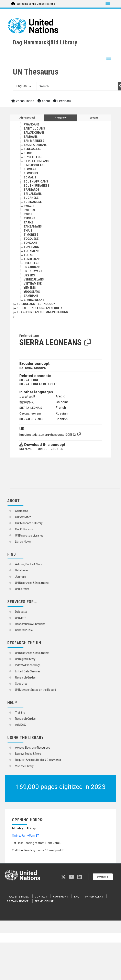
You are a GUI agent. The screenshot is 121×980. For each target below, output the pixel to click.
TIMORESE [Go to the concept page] (31, 235)
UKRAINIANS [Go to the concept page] (32, 267)
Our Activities (23, 517)
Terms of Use (44, 901)
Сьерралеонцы (30, 414)
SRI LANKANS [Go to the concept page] (33, 194)
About (44, 101)
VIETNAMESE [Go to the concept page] (33, 284)
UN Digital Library (25, 659)
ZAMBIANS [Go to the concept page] (31, 296)
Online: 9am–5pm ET (26, 836)
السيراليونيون (27, 396)
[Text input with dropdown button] (77, 86)
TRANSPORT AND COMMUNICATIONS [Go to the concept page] (42, 312)
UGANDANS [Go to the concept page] (31, 263)
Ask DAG (20, 725)
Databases (22, 570)
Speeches (21, 684)
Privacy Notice (18, 901)
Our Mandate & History (29, 523)
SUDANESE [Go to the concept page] (31, 198)
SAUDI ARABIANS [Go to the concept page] (35, 145)
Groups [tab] (94, 118)
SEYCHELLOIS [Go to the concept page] (33, 157)
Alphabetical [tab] (27, 118)
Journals (20, 577)
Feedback (62, 101)
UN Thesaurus (36, 72)
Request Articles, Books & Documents (38, 760)
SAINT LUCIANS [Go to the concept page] (34, 129)
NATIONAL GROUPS (33, 368)
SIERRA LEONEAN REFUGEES (38, 384)
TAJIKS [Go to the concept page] (29, 222)
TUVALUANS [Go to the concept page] (32, 259)
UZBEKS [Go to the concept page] (29, 275)
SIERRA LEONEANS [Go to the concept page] (36, 161)
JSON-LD (57, 449)
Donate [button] (103, 877)
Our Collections (24, 529)
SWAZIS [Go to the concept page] (29, 206)
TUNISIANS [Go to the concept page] (31, 247)
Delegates (21, 612)
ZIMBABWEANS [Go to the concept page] (34, 300)
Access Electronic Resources (33, 748)
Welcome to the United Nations (36, 4)
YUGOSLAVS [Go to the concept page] (32, 292)
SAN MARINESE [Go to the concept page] (34, 141)
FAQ (77, 897)
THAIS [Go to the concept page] (28, 231)
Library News (23, 542)
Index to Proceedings (28, 665)
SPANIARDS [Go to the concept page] (32, 190)
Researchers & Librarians (30, 624)
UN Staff (20, 618)
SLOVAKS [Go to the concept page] (30, 169)
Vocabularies (23, 101)
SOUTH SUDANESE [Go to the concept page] (36, 186)
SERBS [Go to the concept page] (28, 153)
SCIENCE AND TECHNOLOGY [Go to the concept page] (36, 304)
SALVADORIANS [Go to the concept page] (34, 133)
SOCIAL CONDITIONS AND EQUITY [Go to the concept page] (40, 308)
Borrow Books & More (28, 754)
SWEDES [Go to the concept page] (29, 210)
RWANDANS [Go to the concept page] (32, 124)
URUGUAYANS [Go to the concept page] (33, 271)
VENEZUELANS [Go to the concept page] (34, 279)
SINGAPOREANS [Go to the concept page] (35, 165)
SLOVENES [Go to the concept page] (31, 173)
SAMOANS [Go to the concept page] (31, 137)
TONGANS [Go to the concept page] (31, 243)
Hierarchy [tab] (60, 118)
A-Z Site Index (19, 897)
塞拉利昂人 (26, 402)
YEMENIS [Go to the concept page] (30, 288)
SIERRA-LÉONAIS (31, 408)
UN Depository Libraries (29, 536)
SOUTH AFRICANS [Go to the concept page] (36, 181)
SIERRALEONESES (31, 419)
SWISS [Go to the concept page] (28, 214)
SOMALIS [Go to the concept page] (30, 177)
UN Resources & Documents (32, 583)
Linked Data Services (28, 671)
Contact (41, 897)
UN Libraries (22, 589)
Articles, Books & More (29, 564)
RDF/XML (26, 449)
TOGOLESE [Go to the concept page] (31, 239)
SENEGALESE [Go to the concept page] (32, 149)
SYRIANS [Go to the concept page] (30, 218)
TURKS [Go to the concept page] (28, 255)
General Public (24, 630)
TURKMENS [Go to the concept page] (32, 251)
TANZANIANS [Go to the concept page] (33, 227)
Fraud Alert (94, 897)
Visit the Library (24, 766)
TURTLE (41, 449)
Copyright (61, 897)
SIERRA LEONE (29, 380)
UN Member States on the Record (36, 690)
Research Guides (25, 678)
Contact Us (22, 511)
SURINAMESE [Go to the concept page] (33, 202)
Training (20, 713)
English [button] (24, 86)
